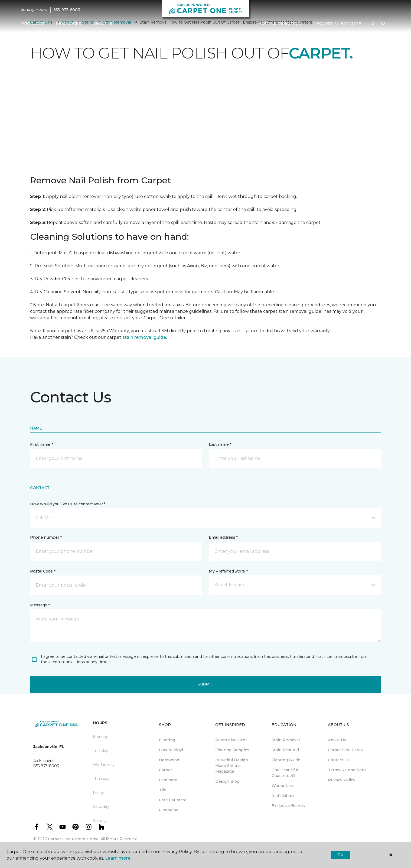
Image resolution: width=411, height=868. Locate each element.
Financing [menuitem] (169, 810)
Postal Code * (43, 571)
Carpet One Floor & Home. (74, 839)
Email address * (223, 537)
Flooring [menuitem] (167, 740)
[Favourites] (383, 24)
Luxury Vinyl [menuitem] (171, 750)
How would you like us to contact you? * (68, 504)
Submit (205, 684)
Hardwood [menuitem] (169, 760)
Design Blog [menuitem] (227, 781)
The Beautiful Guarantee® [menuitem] (285, 773)
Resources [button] (68, 24)
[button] (373, 24)
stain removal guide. (145, 337)
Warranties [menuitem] (282, 786)
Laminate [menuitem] (168, 780)
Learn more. (118, 858)
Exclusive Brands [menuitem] (288, 806)
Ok (340, 855)
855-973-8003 (67, 10)
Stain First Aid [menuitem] (285, 750)
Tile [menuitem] (163, 790)
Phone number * (46, 537)
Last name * (220, 444)
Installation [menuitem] (283, 796)
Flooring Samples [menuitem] (232, 750)
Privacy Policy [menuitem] (342, 780)
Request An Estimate (337, 24)
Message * (40, 605)
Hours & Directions (280, 24)
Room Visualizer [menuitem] (231, 740)
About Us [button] (103, 24)
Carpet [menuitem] (166, 770)
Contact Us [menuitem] (339, 760)
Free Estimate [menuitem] (173, 800)
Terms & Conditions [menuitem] (347, 770)
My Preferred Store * (228, 571)
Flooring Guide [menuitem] (286, 760)
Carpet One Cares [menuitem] (345, 750)
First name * (42, 444)
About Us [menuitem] (337, 740)
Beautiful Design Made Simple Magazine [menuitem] (232, 766)
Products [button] (33, 24)
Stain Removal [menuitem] (286, 740)
